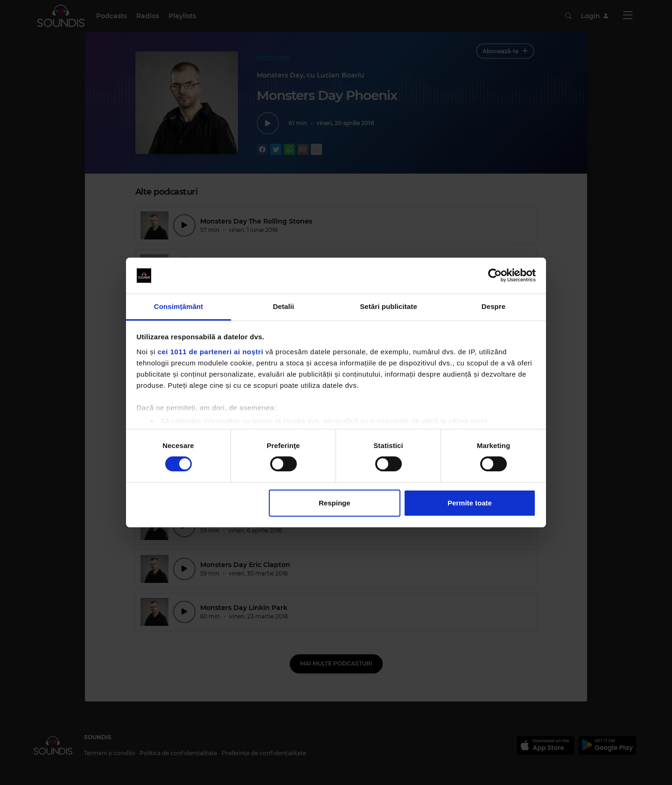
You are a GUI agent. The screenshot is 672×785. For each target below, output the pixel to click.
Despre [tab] (493, 306)
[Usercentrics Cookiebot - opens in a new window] (495, 275)
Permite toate (470, 503)
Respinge (335, 503)
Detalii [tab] (284, 306)
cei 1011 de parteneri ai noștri (210, 352)
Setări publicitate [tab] (388, 306)
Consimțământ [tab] (178, 306)
